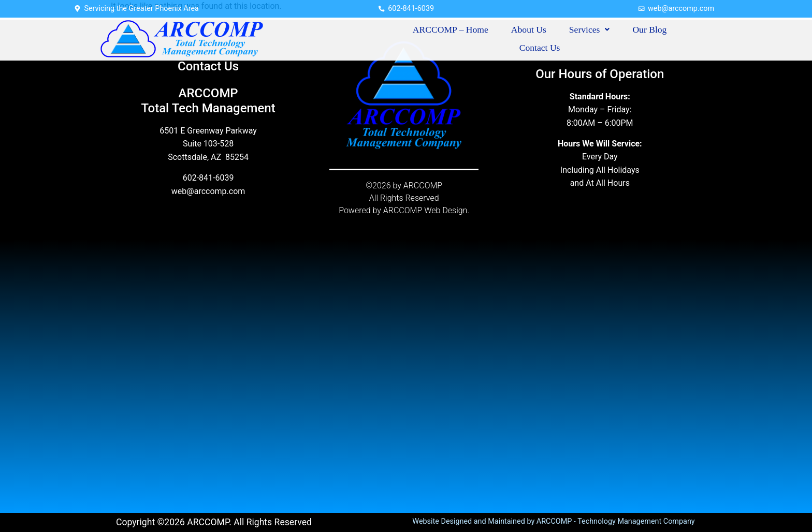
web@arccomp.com (208, 191)
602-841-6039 (208, 178)
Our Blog (649, 29)
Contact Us (540, 48)
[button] (590, 30)
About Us (529, 29)
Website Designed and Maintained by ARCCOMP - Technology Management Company (553, 521)
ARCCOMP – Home (451, 29)
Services (590, 29)
